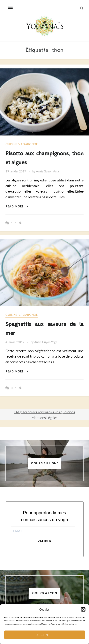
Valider (44, 541)
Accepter (45, 635)
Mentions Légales (44, 418)
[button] (83, 609)
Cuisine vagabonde (22, 144)
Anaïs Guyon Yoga (48, 171)
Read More (17, 206)
